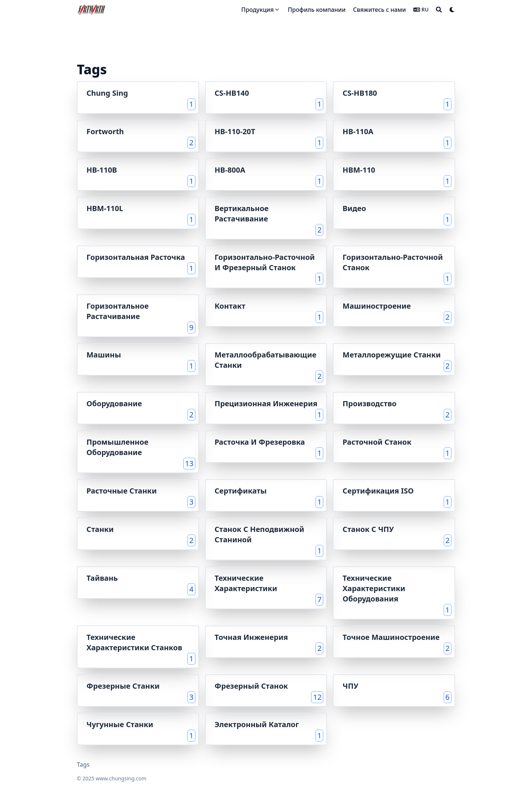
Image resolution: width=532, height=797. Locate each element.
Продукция (258, 10)
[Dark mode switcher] (452, 10)
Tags (83, 764)
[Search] (439, 10)
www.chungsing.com (121, 778)
